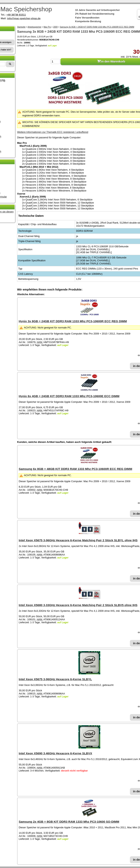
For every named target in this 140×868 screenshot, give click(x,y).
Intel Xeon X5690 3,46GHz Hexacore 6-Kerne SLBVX (55, 753)
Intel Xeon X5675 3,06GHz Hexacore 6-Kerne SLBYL (55, 679)
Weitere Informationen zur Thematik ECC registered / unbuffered (53, 132)
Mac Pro (47, 27)
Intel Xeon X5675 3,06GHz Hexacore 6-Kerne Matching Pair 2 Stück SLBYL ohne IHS (78, 540)
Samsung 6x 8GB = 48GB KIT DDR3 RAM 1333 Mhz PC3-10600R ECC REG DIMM (75, 469)
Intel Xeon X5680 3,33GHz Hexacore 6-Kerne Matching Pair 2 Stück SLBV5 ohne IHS (78, 605)
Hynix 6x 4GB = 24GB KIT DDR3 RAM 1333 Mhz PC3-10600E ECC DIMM (69, 396)
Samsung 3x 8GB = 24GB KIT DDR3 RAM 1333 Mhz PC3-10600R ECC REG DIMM (97, 27)
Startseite (21, 27)
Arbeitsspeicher (35, 27)
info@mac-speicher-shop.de (24, 18)
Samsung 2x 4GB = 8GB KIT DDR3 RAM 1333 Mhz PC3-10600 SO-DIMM (69, 822)
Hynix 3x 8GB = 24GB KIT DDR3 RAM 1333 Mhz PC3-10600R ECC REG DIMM (73, 321)
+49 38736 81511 (16, 15)
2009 (55, 27)
